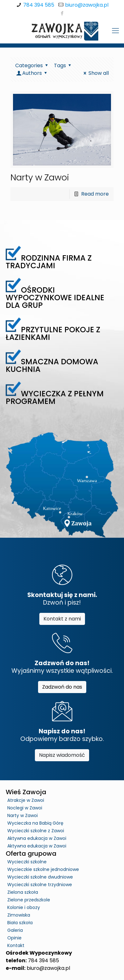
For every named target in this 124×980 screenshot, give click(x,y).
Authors (32, 73)
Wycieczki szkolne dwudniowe (40, 877)
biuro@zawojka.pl (87, 5)
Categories (33, 65)
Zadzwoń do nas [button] (62, 687)
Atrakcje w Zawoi (26, 800)
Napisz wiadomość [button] (62, 755)
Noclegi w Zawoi (25, 808)
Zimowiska (19, 915)
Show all (95, 73)
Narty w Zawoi (40, 177)
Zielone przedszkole (29, 900)
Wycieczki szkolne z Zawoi (36, 831)
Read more (95, 194)
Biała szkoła (20, 923)
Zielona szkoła (23, 892)
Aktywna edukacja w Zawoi (37, 838)
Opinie (14, 938)
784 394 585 (39, 5)
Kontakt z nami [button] (62, 619)
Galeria (15, 930)
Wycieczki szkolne (27, 862)
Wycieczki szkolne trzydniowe (40, 885)
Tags (63, 65)
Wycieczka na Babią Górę (35, 823)
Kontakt (16, 945)
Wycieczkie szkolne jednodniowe (43, 869)
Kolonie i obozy (24, 907)
